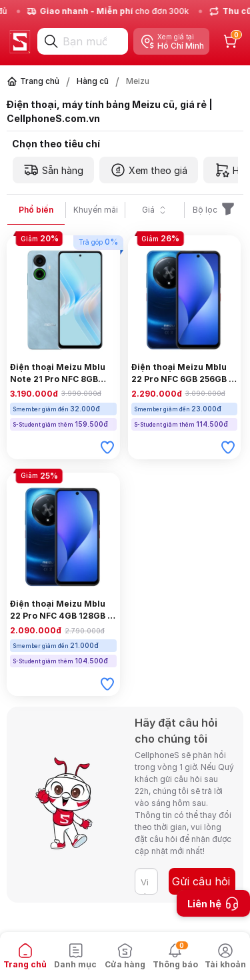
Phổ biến (36, 210)
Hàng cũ (93, 81)
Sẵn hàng (53, 170)
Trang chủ (40, 81)
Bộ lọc (214, 210)
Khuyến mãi (96, 210)
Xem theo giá (149, 170)
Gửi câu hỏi (201, 881)
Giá (155, 210)
